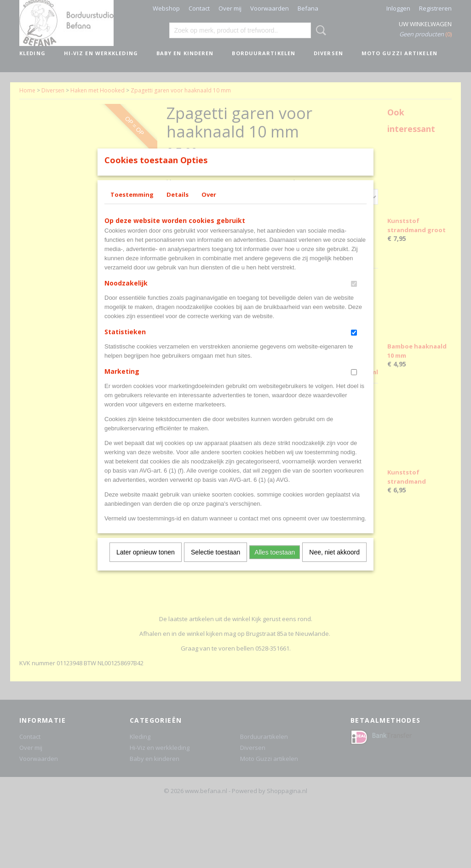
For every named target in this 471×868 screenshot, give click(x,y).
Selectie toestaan (215, 564)
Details (178, 206)
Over (209, 206)
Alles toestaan (275, 564)
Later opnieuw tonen (146, 564)
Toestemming (132, 206)
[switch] (354, 296)
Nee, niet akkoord (334, 564)
